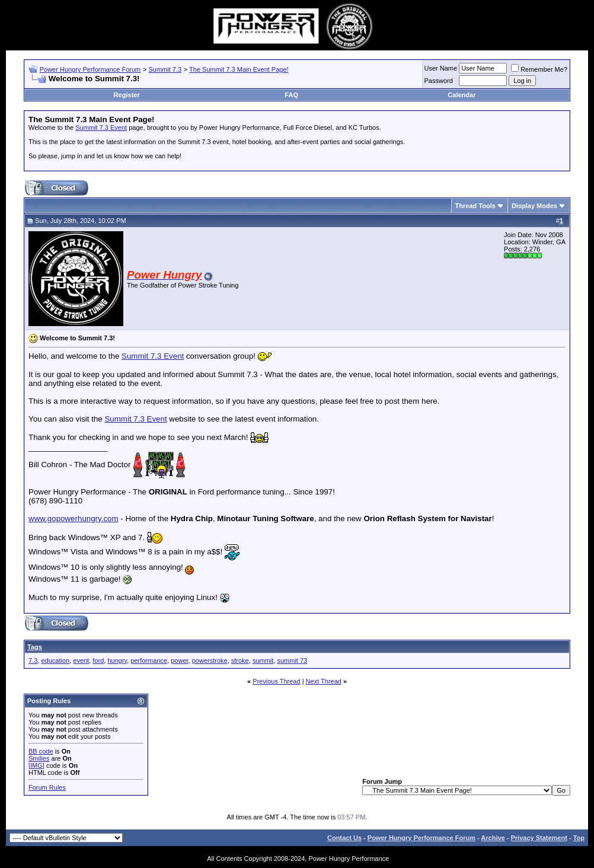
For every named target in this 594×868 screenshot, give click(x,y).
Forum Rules (47, 787)
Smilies (39, 758)
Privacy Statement (539, 838)
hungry (117, 660)
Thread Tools (475, 206)
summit (263, 660)
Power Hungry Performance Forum (90, 69)
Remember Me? (539, 69)
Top (579, 838)
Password (439, 81)
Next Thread (324, 681)
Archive (493, 838)
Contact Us (344, 838)
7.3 (33, 660)
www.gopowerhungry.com (74, 518)
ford (98, 660)
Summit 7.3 (165, 69)
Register (127, 95)
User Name (441, 68)
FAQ (291, 95)
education (55, 660)
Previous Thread (277, 681)
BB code (41, 751)
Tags (35, 647)
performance (149, 660)
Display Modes (534, 206)
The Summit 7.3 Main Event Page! (239, 69)
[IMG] (36, 765)
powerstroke (210, 660)
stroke (240, 660)
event (81, 660)
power (179, 660)
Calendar (462, 95)
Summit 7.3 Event (101, 127)
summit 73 (292, 660)
